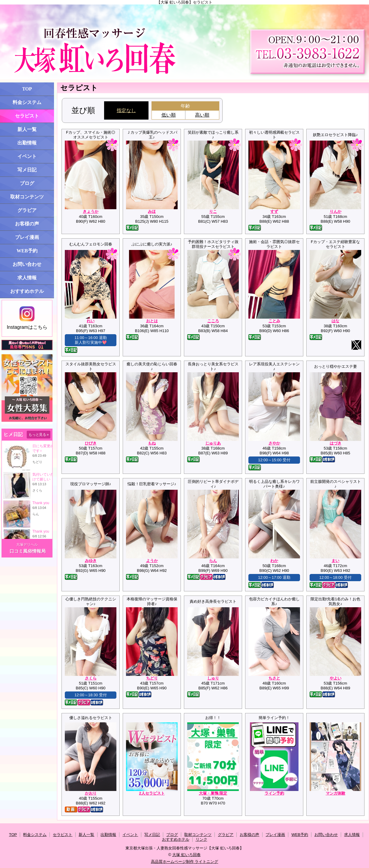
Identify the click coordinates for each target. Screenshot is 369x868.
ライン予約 (274, 793)
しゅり (213, 678)
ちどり (152, 678)
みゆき (91, 561)
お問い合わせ (27, 264)
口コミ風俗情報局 (28, 551)
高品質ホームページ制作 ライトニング (185, 862)
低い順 (169, 115)
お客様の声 (27, 224)
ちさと (274, 678)
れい (91, 321)
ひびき (91, 443)
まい (335, 561)
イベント (27, 156)
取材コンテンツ (27, 197)
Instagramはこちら (27, 318)
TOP (27, 89)
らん (213, 561)
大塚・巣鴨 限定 (213, 793)
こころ (213, 321)
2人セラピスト (152, 793)
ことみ (274, 321)
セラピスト (27, 116)
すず (274, 211)
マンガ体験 (336, 793)
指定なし (126, 110)
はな (335, 321)
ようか (152, 561)
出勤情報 (27, 143)
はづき (336, 443)
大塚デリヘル (27, 545)
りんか (336, 211)
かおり (91, 793)
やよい (336, 678)
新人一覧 (27, 129)
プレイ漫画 (27, 237)
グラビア (27, 210)
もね (152, 443)
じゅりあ (213, 443)
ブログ (27, 183)
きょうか (91, 211)
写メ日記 (27, 170)
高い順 (202, 115)
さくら (91, 678)
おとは (152, 321)
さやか (274, 443)
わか (274, 561)
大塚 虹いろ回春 (186, 855)
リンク (201, 839)
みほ (152, 211)
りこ (213, 211)
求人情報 (27, 278)
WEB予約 (27, 251)
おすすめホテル (27, 291)
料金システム (27, 102)
